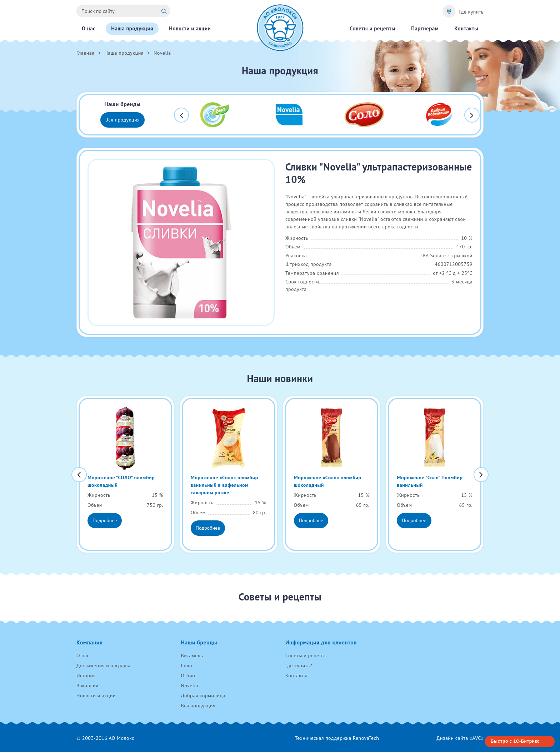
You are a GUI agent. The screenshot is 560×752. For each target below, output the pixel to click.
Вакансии (87, 686)
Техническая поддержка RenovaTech (337, 738)
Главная (85, 53)
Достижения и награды (103, 666)
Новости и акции (96, 696)
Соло (187, 666)
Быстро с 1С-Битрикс (515, 741)
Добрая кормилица (203, 696)
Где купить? (299, 666)
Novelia (190, 686)
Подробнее (105, 520)
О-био (188, 676)
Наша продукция (124, 53)
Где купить (471, 12)
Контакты (296, 676)
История (86, 676)
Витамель (192, 655)
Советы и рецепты (307, 655)
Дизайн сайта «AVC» (460, 738)
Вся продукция (123, 120)
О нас (83, 655)
